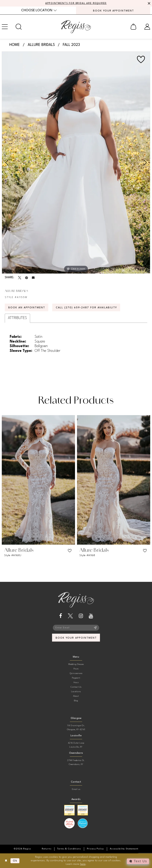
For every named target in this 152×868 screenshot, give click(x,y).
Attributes (17, 318)
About (76, 696)
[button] (133, 27)
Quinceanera (76, 673)
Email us (76, 789)
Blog (76, 701)
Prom (76, 669)
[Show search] (19, 27)
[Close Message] (148, 3)
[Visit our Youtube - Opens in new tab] (91, 616)
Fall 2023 (71, 45)
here (83, 864)
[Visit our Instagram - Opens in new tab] (81, 616)
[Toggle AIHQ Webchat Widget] (138, 861)
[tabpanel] (76, 163)
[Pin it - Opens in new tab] (27, 278)
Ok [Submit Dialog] (15, 861)
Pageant (76, 678)
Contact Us (76, 687)
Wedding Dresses (76, 664)
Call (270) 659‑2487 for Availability (86, 308)
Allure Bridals (41, 45)
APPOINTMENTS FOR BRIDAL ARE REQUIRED (76, 3)
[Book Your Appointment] (113, 10)
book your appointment (76, 638)
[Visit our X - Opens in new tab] (70, 616)
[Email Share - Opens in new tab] (33, 278)
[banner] (76, 27)
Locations (76, 692)
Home (15, 45)
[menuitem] (39, 10)
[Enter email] (76, 628)
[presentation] (38, 480)
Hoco (76, 683)
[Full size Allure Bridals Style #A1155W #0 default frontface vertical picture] (76, 163)
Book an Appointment (27, 308)
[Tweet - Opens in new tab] (20, 278)
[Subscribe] (95, 628)
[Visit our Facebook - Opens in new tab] (61, 616)
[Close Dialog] (6, 861)
